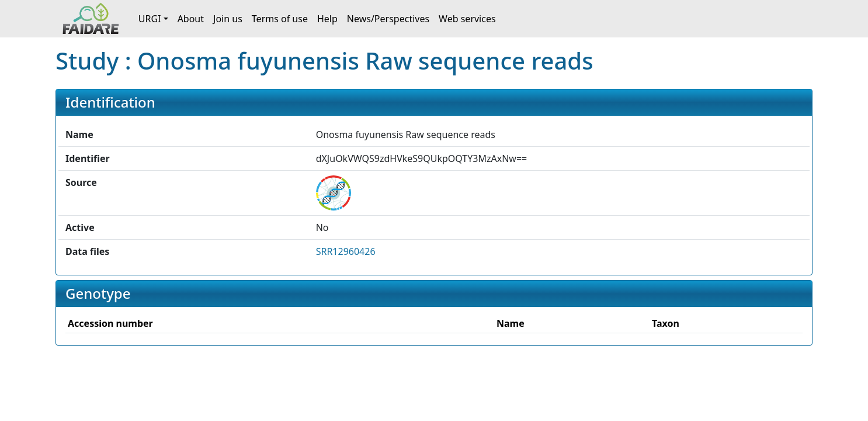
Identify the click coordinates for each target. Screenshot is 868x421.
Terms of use (280, 19)
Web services (467, 19)
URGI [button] (150, 19)
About (191, 19)
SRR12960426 (346, 251)
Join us (228, 19)
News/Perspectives (388, 19)
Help (327, 19)
